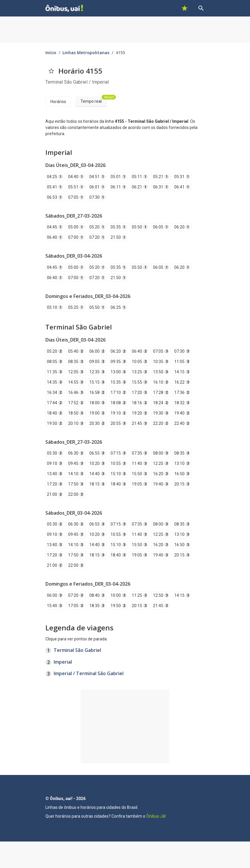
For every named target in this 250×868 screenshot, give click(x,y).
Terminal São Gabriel (77, 650)
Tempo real (93, 100)
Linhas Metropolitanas (86, 53)
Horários (58, 102)
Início (51, 53)
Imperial (63, 662)
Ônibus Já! (156, 816)
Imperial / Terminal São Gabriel (89, 673)
